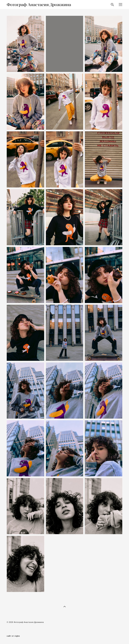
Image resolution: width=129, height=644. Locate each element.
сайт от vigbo (13, 636)
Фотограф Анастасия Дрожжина (39, 5)
